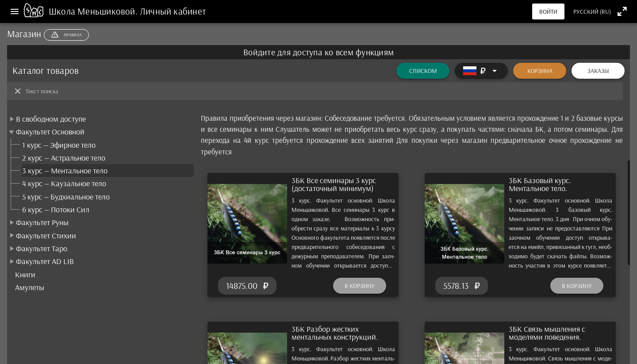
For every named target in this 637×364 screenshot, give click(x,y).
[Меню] (15, 11)
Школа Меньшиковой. (94, 11)
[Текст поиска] (322, 91)
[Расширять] (481, 71)
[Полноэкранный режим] (622, 11)
